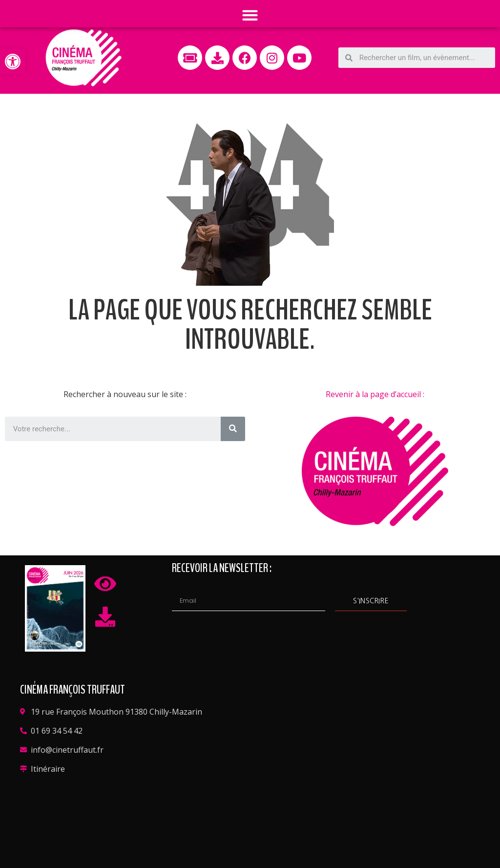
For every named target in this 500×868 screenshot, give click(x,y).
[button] (13, 62)
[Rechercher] (233, 429)
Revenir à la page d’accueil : (375, 394)
